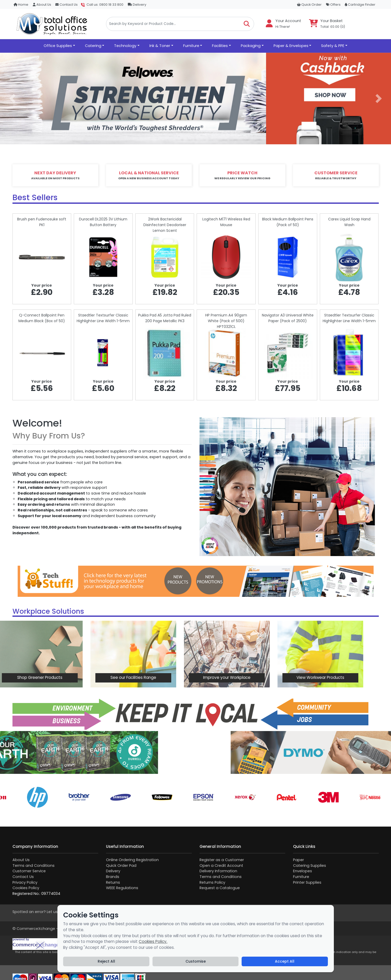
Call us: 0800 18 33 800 (105, 5)
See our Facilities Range (76, 677)
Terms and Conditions (34, 866)
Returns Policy (212, 882)
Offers (333, 5)
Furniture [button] (191, 46)
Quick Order (309, 5)
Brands (113, 877)
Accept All (285, 961)
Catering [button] (93, 46)
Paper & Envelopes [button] (291, 46)
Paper (299, 860)
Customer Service (29, 871)
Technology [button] (125, 46)
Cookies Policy (26, 888)
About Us (42, 5)
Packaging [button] (251, 46)
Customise (196, 961)
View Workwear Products (263, 677)
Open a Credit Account (221, 866)
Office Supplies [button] (58, 46)
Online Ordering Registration (132, 860)
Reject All (106, 961)
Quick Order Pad (121, 866)
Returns (113, 882)
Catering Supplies (310, 866)
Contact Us (67, 5)
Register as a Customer (222, 860)
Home (21, 5)
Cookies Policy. (153, 941)
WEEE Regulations (122, 888)
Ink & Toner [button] (160, 46)
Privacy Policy (25, 882)
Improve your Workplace (169, 677)
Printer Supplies (307, 882)
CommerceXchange (36, 929)
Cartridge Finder (360, 5)
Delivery (137, 5)
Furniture (301, 877)
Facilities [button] (220, 46)
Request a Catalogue (220, 888)
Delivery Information (218, 871)
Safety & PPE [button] (333, 46)
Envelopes (303, 871)
